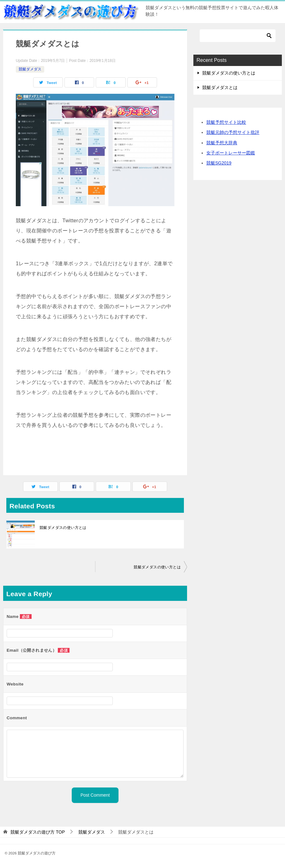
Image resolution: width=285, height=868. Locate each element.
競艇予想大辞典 (222, 143)
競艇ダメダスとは (220, 87)
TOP (38, 832)
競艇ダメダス (30, 69)
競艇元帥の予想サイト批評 (233, 132)
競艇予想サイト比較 (226, 122)
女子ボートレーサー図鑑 (231, 153)
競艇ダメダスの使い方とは (63, 528)
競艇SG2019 (219, 163)
